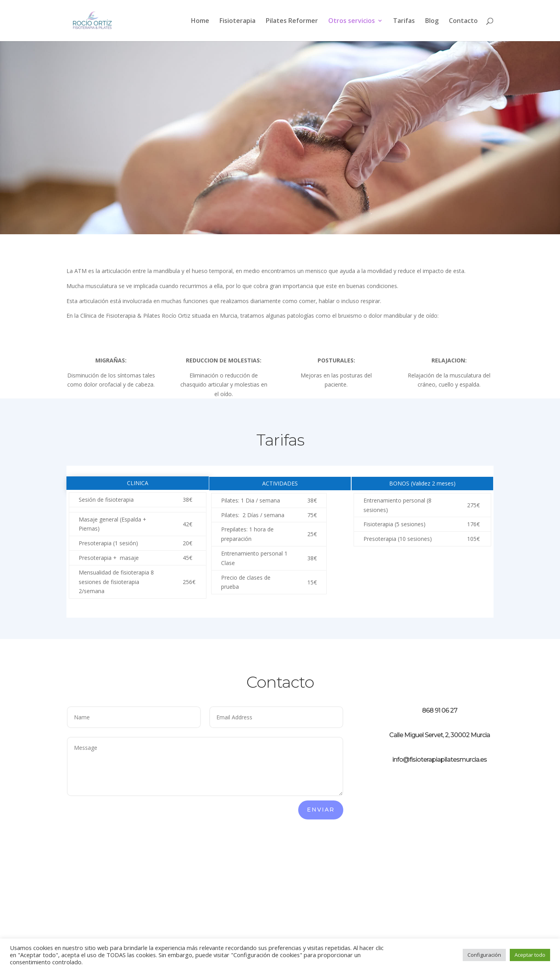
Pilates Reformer (292, 21)
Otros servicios (352, 21)
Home (200, 21)
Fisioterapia (237, 21)
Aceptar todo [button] (530, 955)
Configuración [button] (484, 955)
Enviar (321, 810)
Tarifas (404, 21)
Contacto (463, 21)
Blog (432, 21)
